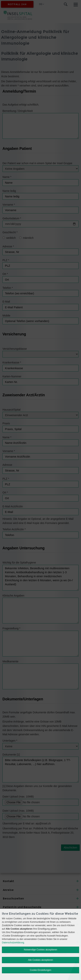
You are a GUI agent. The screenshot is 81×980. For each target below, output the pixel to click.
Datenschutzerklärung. (13, 943)
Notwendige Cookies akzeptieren (40, 950)
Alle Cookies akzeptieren (40, 960)
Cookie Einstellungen (40, 970)
